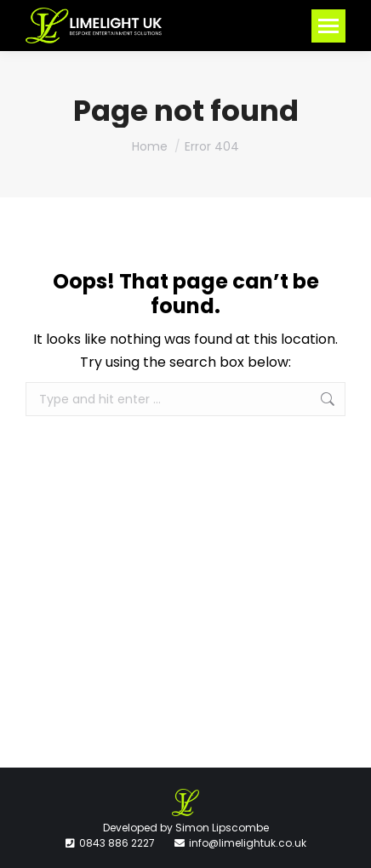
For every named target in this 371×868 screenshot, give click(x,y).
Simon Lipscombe (222, 828)
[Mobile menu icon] (328, 26)
